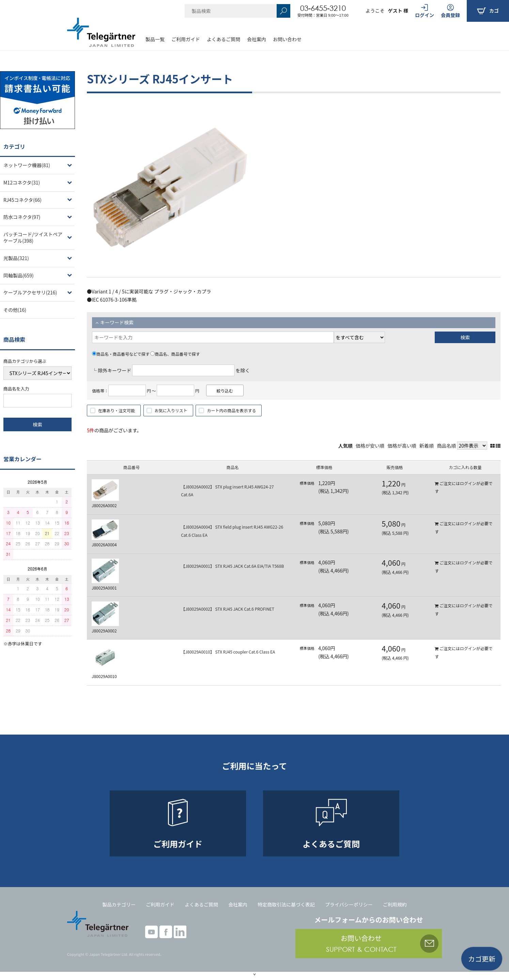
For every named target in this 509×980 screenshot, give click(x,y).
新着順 (427, 446)
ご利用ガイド (186, 39)
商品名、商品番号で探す (175, 354)
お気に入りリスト (171, 410)
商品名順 (446, 446)
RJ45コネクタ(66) (22, 200)
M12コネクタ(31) (22, 182)
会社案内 (257, 39)
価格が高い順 (402, 446)
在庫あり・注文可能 (117, 410)
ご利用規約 (395, 904)
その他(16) (15, 310)
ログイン (468, 483)
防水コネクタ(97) (22, 217)
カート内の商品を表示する (231, 410)
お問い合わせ (287, 39)
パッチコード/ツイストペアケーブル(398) (33, 238)
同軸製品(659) (19, 275)
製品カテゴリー (119, 904)
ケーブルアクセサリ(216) (30, 292)
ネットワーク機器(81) (27, 165)
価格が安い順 (370, 446)
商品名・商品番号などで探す (121, 354)
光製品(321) (16, 258)
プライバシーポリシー (349, 904)
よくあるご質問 (223, 39)
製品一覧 (155, 39)
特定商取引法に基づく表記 (286, 904)
